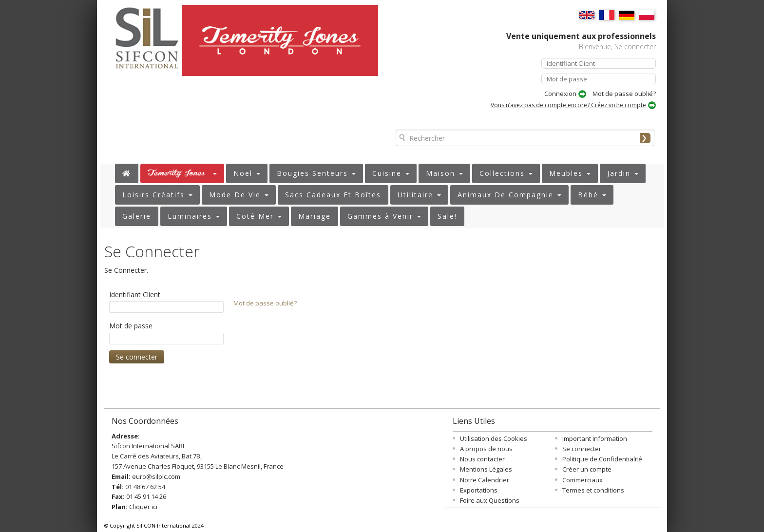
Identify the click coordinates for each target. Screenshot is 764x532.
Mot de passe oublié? (624, 94)
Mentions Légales (486, 469)
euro (139, 476)
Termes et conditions (593, 490)
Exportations (479, 490)
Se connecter (582, 449)
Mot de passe (131, 326)
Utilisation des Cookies (494, 438)
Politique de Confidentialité (602, 459)
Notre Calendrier (485, 480)
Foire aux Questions (490, 500)
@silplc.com (163, 476)
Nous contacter (482, 459)
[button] (182, 173)
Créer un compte (587, 469)
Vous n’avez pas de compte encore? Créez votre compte (568, 105)
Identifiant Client (135, 294)
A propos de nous (486, 449)
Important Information (595, 438)
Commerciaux (583, 480)
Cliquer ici (143, 507)
